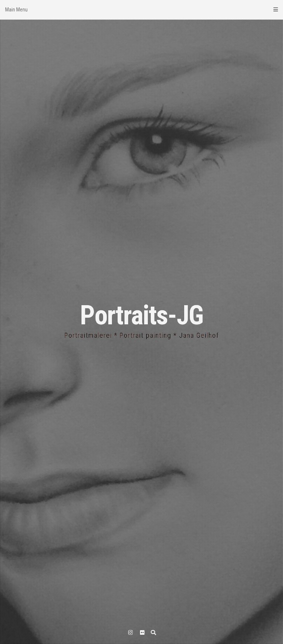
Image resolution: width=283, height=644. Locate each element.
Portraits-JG (141, 315)
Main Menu (141, 10)
